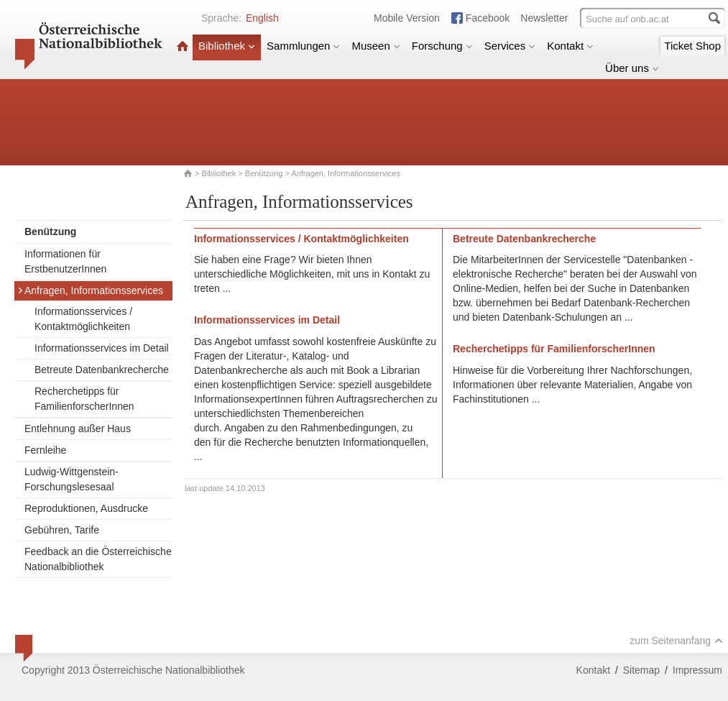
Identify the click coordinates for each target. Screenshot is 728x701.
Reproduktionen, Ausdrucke (86, 508)
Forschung (442, 46)
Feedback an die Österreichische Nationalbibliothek (98, 559)
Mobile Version (407, 18)
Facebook (488, 18)
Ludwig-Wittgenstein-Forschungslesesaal (72, 479)
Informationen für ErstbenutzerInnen (65, 261)
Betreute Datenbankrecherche (102, 370)
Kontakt (570, 46)
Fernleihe (45, 450)
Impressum (697, 670)
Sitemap (641, 670)
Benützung (264, 173)
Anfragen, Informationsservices (90, 290)
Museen (375, 46)
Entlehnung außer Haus (78, 429)
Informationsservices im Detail (102, 348)
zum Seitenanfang (676, 641)
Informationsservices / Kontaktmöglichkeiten (83, 319)
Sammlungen (303, 46)
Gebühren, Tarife (62, 530)
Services (510, 46)
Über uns (632, 68)
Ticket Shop (692, 46)
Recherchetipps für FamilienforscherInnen (84, 399)
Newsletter (544, 18)
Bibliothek (227, 46)
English (262, 18)
